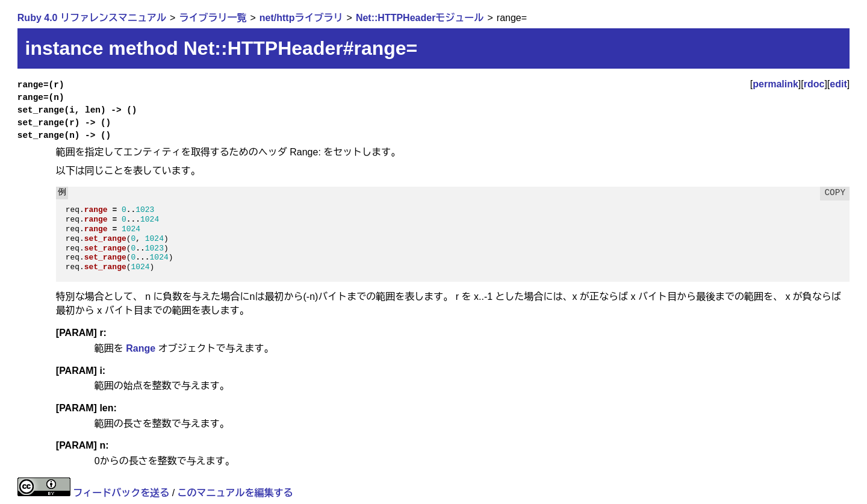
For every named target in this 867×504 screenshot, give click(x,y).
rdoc (814, 84)
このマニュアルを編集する (235, 493)
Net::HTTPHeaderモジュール (420, 18)
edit (838, 84)
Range (141, 348)
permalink (775, 84)
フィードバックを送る (121, 493)
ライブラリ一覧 (213, 18)
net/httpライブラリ (301, 18)
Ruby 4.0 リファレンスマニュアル (92, 18)
